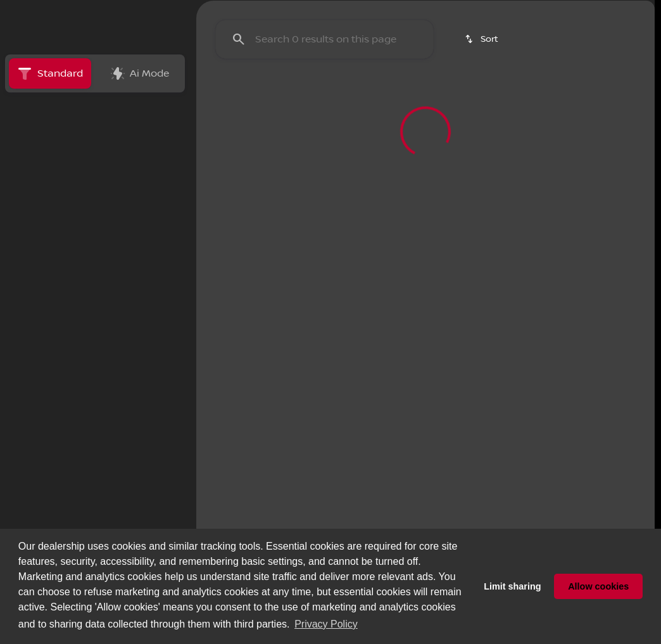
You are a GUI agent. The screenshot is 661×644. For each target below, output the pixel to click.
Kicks (514, 94)
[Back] (149, 199)
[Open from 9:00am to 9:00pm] (488, 10)
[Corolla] (85, 225)
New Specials (242, 94)
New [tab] (38, 137)
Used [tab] (153, 137)
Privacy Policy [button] (326, 624)
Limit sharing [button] (512, 586)
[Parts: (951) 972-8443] (290, 10)
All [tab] (95, 137)
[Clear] (139, 332)
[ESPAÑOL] (95, 10)
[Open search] (508, 42)
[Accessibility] (35, 10)
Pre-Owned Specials (356, 94)
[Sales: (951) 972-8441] (373, 10)
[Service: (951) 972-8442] (203, 10)
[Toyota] (34, 225)
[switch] (85, 169)
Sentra (453, 94)
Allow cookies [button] (598, 586)
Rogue (574, 94)
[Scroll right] (641, 94)
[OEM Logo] (36, 42)
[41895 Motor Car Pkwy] (602, 10)
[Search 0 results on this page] (324, 159)
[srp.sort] (482, 159)
